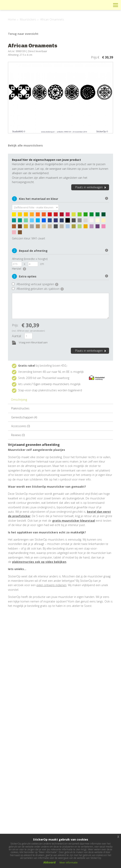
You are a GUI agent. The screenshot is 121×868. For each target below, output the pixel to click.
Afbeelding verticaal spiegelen (37, 284)
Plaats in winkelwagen (91, 187)
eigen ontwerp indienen (51, 585)
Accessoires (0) (20, 426)
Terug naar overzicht (23, 34)
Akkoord (49, 862)
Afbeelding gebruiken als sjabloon (40, 289)
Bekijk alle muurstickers (25, 145)
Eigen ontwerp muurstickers (51, 384)
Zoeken (107, 5)
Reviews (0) (18, 435)
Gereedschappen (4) (24, 417)
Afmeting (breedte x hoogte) (30, 259)
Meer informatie (69, 863)
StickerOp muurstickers (17, 8)
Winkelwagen (98, 5)
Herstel (19, 269)
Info (89, 5)
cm (42, 264)
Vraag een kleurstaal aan (30, 343)
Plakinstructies (20, 408)
